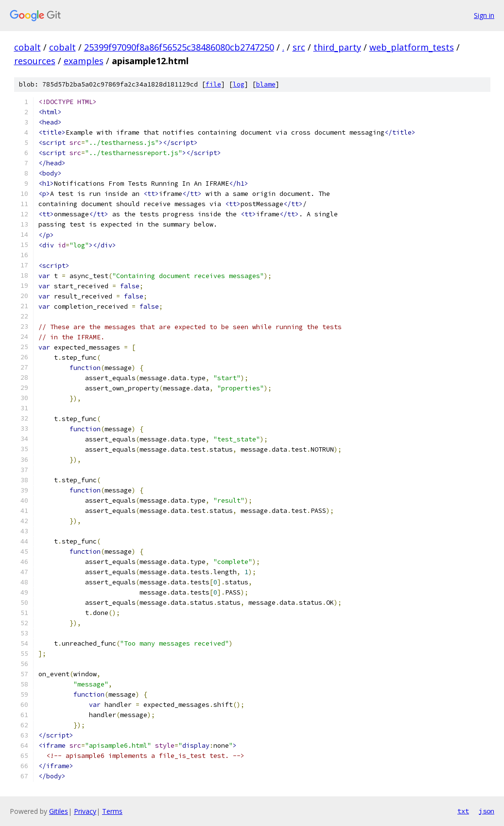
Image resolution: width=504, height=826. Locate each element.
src (299, 47)
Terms (112, 811)
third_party (337, 47)
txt (463, 811)
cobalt (27, 47)
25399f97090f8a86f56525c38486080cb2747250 (179, 47)
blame (266, 84)
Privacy (85, 811)
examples (84, 61)
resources (35, 61)
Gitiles (59, 811)
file (213, 84)
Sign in (484, 15)
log (239, 84)
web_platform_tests (412, 47)
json (487, 811)
